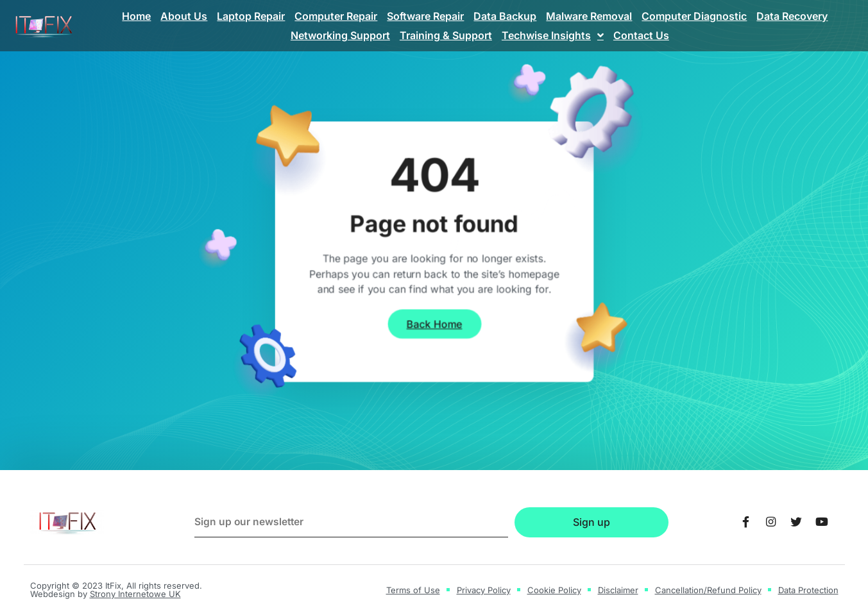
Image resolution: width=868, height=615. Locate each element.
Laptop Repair (251, 16)
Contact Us (641, 35)
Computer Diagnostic (694, 16)
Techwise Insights (553, 35)
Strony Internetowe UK (135, 594)
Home (136, 16)
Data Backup (505, 16)
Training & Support (446, 35)
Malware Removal (589, 16)
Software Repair (425, 16)
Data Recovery (792, 16)
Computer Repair (336, 16)
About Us (184, 16)
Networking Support (340, 35)
